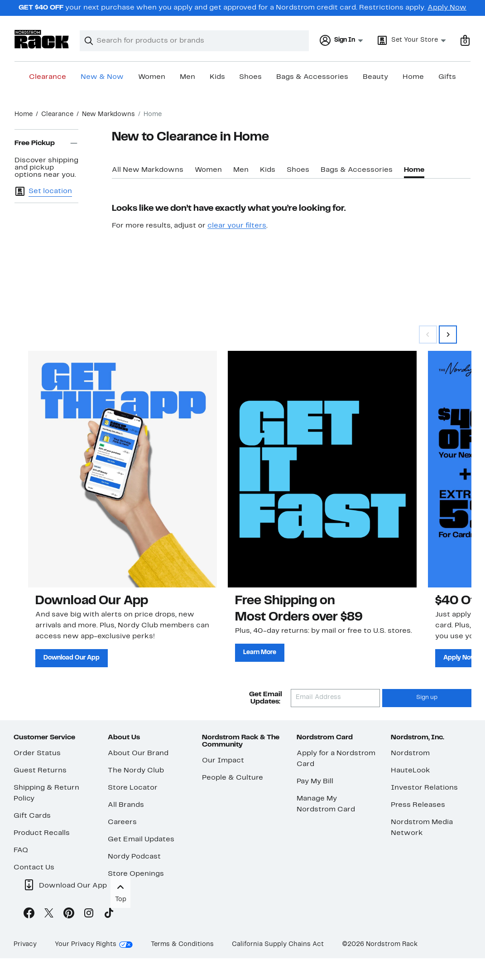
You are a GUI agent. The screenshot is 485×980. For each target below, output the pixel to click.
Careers (122, 822)
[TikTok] (109, 915)
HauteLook (411, 771)
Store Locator (133, 788)
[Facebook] (29, 915)
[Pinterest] (69, 915)
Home (413, 77)
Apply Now (447, 8)
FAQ (21, 850)
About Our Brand (138, 753)
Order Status (37, 753)
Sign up (427, 698)
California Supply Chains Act (278, 944)
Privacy (25, 944)
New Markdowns (108, 114)
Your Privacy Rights (86, 944)
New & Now (102, 77)
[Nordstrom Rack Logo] (42, 39)
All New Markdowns (148, 170)
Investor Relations (424, 788)
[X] (49, 915)
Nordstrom (410, 753)
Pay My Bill (315, 781)
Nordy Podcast (134, 857)
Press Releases (418, 805)
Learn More (260, 653)
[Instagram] (89, 915)
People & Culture (233, 778)
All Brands (126, 805)
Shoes (250, 77)
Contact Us (34, 868)
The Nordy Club (136, 771)
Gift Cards (32, 816)
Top (120, 892)
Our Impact (223, 761)
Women (152, 77)
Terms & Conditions (182, 944)
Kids (217, 77)
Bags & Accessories (312, 77)
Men (187, 77)
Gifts (447, 77)
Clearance (48, 77)
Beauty (375, 77)
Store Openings (136, 874)
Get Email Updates (141, 839)
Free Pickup (46, 143)
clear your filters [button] (237, 226)
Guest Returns (40, 771)
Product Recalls (42, 833)
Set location (50, 191)
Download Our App (72, 658)
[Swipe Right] (448, 335)
